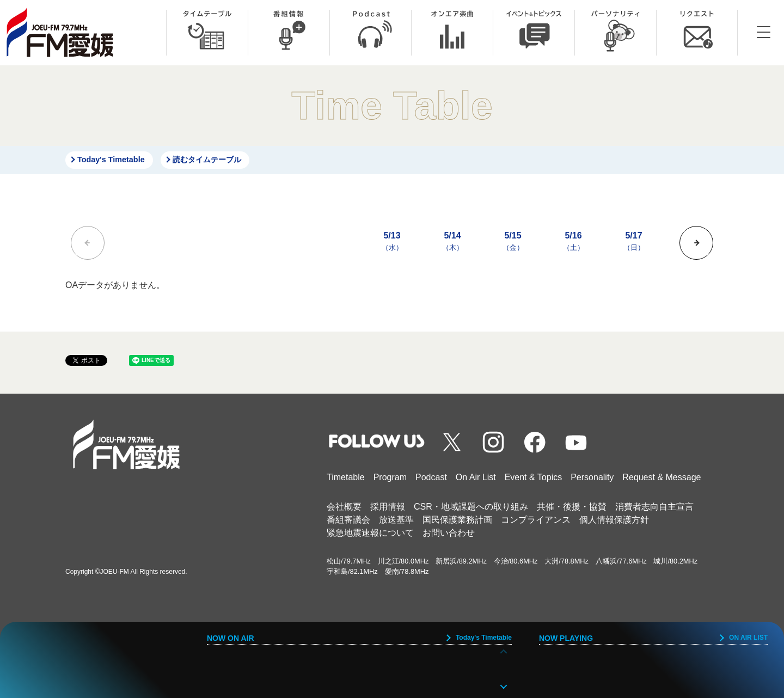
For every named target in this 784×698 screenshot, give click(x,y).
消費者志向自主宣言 (654, 507)
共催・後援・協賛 (572, 507)
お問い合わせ (449, 533)
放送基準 (396, 520)
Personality (592, 477)
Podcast (431, 477)
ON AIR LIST (748, 638)
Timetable (346, 477)
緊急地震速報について (370, 533)
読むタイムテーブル (207, 160)
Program (390, 477)
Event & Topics (534, 477)
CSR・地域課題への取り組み (471, 507)
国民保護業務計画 (457, 520)
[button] (696, 243)
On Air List (476, 477)
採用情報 (388, 507)
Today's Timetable (111, 160)
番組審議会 (348, 520)
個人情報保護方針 (614, 520)
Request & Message (661, 477)
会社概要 (344, 507)
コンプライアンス (536, 520)
